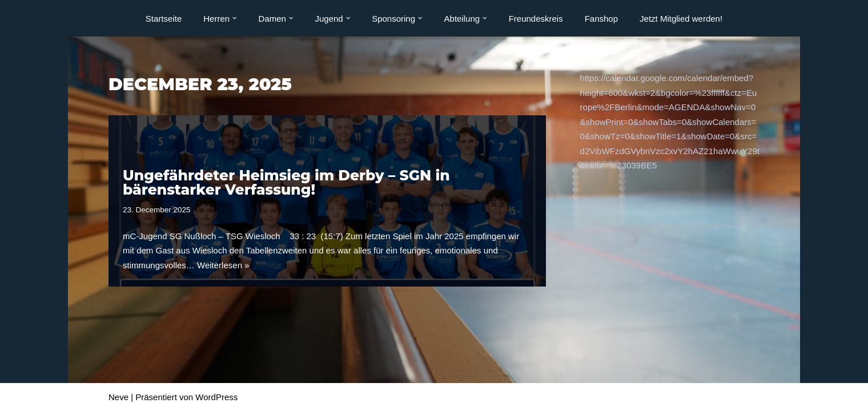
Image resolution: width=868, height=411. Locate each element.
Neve (118, 397)
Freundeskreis (536, 19)
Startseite (164, 19)
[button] (235, 18)
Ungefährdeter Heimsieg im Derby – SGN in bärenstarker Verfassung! (286, 182)
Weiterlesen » (223, 265)
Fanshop (601, 19)
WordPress (216, 397)
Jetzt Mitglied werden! (681, 19)
